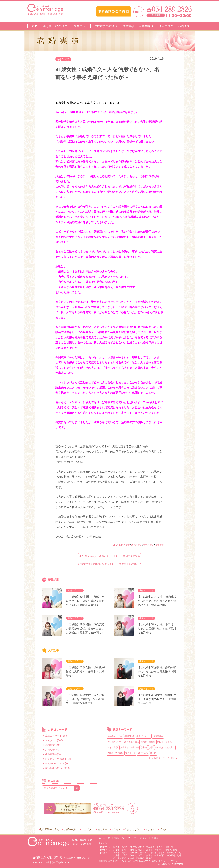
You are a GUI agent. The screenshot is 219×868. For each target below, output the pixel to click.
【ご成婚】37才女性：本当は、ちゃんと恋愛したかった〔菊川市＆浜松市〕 (157, 628)
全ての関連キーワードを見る (162, 758)
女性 (151, 748)
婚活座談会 (158, 736)
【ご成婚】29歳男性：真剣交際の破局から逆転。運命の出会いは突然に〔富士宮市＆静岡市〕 (85, 628)
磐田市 (160, 742)
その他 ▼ (183, 26)
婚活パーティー (144, 736)
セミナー (102, 829)
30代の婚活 (136, 545)
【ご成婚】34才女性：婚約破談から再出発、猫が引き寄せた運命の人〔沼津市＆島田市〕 (157, 601)
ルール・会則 (105, 838)
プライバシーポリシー (138, 838)
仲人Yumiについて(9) (56, 763)
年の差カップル (115, 736)
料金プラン (81, 26)
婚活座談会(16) (53, 754)
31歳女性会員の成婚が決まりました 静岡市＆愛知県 (111, 556)
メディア (150, 829)
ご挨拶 (144, 742)
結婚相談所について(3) (57, 768)
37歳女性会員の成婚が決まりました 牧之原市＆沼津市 (108, 564)
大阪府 (152, 742)
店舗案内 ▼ (146, 26)
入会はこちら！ (133, 829)
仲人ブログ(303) (54, 740)
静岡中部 (135, 748)
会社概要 (154, 838)
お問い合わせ (120, 838)
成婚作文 (63, 59)
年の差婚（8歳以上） (165, 748)
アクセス (116, 829)
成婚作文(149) (53, 745)
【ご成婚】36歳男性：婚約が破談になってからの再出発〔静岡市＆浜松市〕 (157, 671)
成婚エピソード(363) (56, 736)
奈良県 (169, 742)
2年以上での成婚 (115, 753)
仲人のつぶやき (115, 742)
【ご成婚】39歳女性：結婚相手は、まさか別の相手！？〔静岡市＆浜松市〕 (157, 699)
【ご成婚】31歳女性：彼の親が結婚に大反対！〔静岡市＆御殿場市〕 (85, 671)
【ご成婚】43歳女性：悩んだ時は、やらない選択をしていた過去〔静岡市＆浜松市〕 (85, 699)
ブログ (163, 829)
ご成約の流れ (70, 829)
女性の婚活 (149, 545)
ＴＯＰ (33, 26)
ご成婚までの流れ (106, 26)
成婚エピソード (75, 590)
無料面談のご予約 (49, 829)
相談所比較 (129, 736)
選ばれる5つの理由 (55, 26)
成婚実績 (128, 26)
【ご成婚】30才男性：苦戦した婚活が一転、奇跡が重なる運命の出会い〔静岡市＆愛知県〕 (85, 601)
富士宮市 (124, 748)
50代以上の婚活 (131, 742)
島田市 (153, 753)
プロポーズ (130, 753)
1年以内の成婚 (123, 545)
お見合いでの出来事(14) (58, 759)
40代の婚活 (143, 753)
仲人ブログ (166, 26)
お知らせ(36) (52, 750)
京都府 (144, 748)
